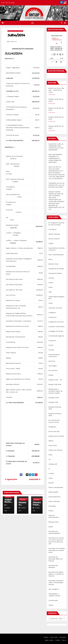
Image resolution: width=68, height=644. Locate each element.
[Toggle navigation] (32, 23)
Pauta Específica (54, 497)
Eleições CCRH (54, 398)
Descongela (53, 366)
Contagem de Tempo (56, 331)
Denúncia (52, 361)
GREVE (51, 441)
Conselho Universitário (56, 327)
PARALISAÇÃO (53, 492)
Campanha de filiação (56, 269)
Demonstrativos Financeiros (15, 31)
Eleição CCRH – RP (55, 380)
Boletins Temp (54, 264)
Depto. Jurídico (49, 640)
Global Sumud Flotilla (56, 436)
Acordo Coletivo (54, 239)
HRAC (50, 455)
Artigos (51, 243)
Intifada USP (53, 464)
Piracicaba (52, 506)
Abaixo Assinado (54, 234)
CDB (50, 292)
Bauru (51, 259)
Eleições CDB (53, 402)
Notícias (46, 637)
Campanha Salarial (55, 273)
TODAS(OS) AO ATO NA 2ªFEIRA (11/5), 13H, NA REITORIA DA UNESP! (56, 185)
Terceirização (53, 600)
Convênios (52, 341)
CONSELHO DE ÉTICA (56, 322)
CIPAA (51, 303)
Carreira (51, 278)
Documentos (53, 370)
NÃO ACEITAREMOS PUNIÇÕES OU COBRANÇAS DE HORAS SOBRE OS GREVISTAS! (55, 158)
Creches (51, 350)
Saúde (51, 527)
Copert (51, 345)
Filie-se (64, 640)
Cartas (51, 283)
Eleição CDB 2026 (55, 384)
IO (49, 469)
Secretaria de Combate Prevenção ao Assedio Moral (57, 550)
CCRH (51, 287)
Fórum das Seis (54, 431)
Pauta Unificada (54, 501)
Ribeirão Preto (54, 522)
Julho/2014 (16, 35)
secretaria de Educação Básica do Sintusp (56, 559)
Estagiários (52, 427)
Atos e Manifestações (56, 255)
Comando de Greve (55, 308)
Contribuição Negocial (56, 336)
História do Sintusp (55, 450)
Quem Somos (54, 637)
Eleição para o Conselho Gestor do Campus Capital (56, 391)
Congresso (52, 313)
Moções (51, 483)
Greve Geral (53, 445)
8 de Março (53, 229)
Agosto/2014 (11, 479)
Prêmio (51, 511)
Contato (58, 640)
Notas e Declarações (56, 487)
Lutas (50, 478)
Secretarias (63, 637)
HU (50, 459)
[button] (62, 23)
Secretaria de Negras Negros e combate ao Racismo (56, 574)
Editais (51, 375)
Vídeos (51, 605)
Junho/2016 (35, 479)
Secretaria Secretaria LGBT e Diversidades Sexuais (56, 583)
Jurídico (51, 473)
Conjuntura (52, 317)
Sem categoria (54, 589)
